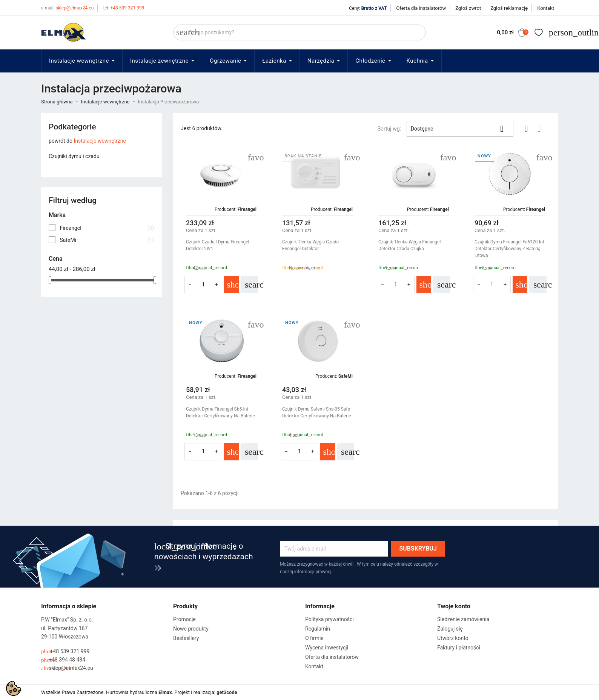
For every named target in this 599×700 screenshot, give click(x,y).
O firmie (314, 638)
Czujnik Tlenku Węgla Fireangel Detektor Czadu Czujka (409, 245)
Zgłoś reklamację (509, 8)
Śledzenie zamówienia (463, 619)
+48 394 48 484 (63, 660)
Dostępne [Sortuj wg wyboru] (460, 129)
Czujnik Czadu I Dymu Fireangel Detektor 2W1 (217, 245)
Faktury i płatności (459, 648)
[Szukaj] (299, 32)
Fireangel (107, 228)
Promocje (184, 619)
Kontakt (546, 8)
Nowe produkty (191, 629)
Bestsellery (186, 638)
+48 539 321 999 (124, 8)
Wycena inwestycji (327, 648)
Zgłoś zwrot (468, 8)
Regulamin (318, 629)
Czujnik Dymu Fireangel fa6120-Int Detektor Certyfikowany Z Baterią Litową (509, 249)
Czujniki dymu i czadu (74, 156)
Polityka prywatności (329, 619)
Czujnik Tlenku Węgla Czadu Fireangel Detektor (310, 245)
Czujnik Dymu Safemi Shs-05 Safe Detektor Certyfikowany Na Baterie (317, 412)
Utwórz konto (453, 638)
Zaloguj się (450, 629)
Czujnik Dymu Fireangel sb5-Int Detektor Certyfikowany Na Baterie (220, 412)
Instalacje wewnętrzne (100, 141)
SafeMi (107, 240)
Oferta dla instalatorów (421, 8)
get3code (227, 692)
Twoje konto (454, 606)
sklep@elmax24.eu (67, 8)
